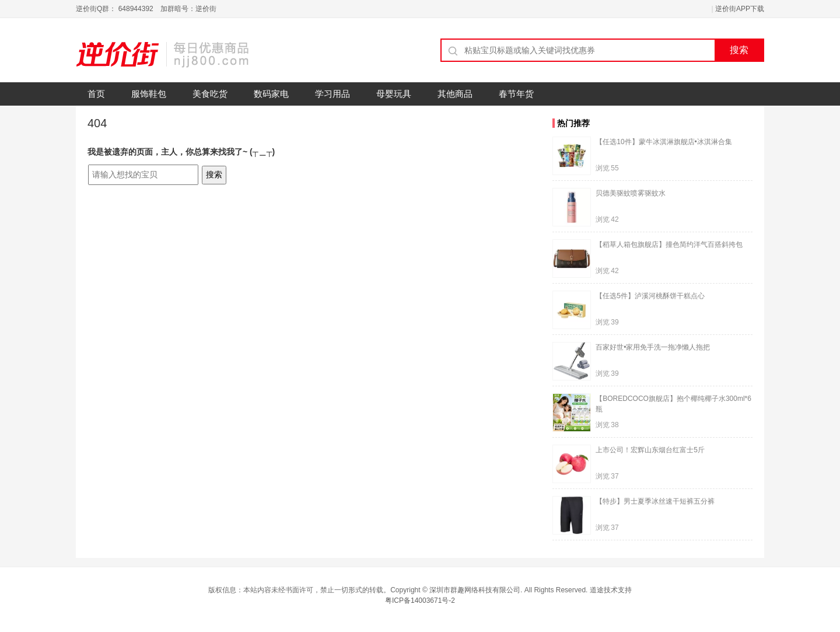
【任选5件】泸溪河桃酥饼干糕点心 (650, 296)
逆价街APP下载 (740, 9)
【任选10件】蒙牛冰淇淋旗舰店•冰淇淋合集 (664, 142)
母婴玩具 (394, 94)
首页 (96, 94)
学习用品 (332, 94)
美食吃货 (210, 94)
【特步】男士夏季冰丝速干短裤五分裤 (655, 501)
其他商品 (455, 94)
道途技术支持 (611, 590)
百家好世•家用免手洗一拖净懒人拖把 (653, 347)
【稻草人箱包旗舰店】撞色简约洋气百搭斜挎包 (669, 245)
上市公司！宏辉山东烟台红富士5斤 (650, 450)
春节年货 (516, 94)
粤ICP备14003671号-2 (420, 600)
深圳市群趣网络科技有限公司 (475, 590)
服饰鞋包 (149, 94)
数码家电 (271, 94)
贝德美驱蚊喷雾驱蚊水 (631, 193)
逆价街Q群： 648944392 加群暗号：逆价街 (146, 9)
